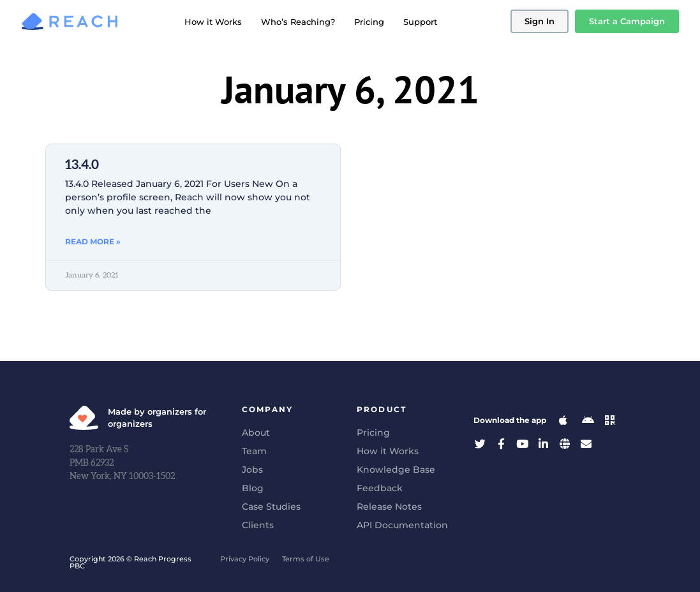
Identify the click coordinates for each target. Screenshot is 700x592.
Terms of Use (306, 559)
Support (420, 22)
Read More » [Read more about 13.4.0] (93, 241)
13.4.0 (82, 165)
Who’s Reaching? (298, 22)
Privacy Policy (245, 559)
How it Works (213, 22)
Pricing (369, 22)
